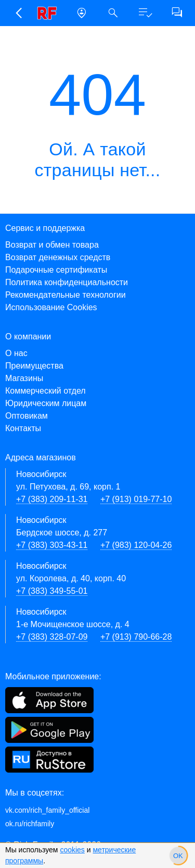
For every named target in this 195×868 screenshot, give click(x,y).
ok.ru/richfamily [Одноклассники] (30, 824)
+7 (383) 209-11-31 (52, 499)
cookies (72, 850)
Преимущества (34, 366)
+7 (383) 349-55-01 (52, 591)
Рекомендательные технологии (66, 295)
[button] (18, 13)
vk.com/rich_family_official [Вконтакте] (47, 810)
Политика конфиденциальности (67, 282)
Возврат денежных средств (58, 257)
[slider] (178, 855)
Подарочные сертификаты (56, 270)
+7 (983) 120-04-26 (136, 545)
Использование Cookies (51, 307)
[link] (50, 13)
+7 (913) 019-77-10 (136, 499)
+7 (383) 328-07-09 (52, 637)
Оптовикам (27, 416)
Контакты (23, 428)
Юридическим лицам (46, 403)
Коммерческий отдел (45, 391)
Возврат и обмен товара (52, 245)
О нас (16, 353)
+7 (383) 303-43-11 (52, 545)
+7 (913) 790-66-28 (136, 637)
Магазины (24, 378)
